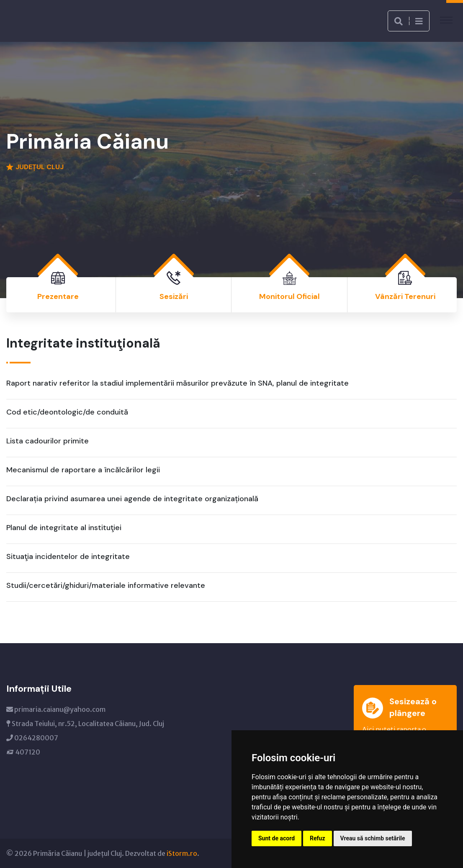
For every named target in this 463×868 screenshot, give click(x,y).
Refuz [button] (318, 838)
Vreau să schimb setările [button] (373, 838)
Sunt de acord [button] (277, 838)
